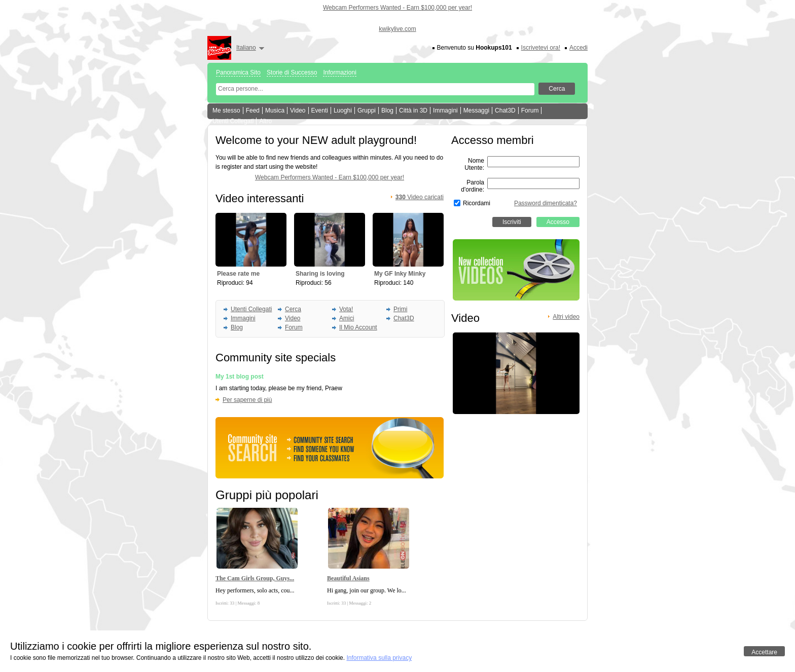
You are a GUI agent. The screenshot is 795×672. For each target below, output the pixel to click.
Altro (265, 121)
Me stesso (226, 110)
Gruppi (367, 110)
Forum (530, 110)
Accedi (579, 48)
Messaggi (476, 110)
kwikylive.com (397, 29)
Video (298, 110)
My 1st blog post (240, 377)
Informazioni (339, 72)
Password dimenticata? (546, 203)
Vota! (346, 309)
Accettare (764, 652)
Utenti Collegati (233, 121)
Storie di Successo (292, 72)
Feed (253, 110)
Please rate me (238, 274)
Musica (275, 110)
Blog (387, 110)
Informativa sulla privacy (379, 658)
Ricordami (477, 203)
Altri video (566, 317)
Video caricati (420, 197)
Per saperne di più (247, 400)
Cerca (293, 309)
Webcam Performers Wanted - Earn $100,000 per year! (397, 8)
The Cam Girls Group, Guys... (255, 578)
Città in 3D (413, 110)
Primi (400, 309)
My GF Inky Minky (400, 274)
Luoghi (343, 110)
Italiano (246, 48)
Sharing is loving (320, 274)
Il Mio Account (358, 327)
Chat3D (505, 110)
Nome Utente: (474, 164)
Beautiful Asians (348, 578)
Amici (347, 318)
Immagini (445, 110)
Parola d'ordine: (473, 186)
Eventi (320, 110)
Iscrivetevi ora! (541, 48)
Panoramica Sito (238, 72)
